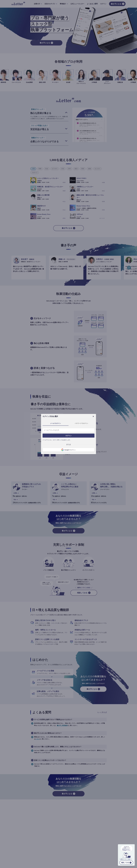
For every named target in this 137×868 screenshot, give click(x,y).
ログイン (68, 436)
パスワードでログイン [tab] (81, 423)
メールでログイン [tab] (56, 423)
